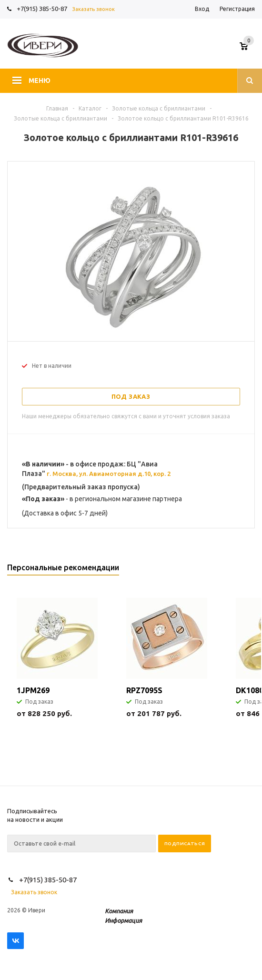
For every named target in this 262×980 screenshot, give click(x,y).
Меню (40, 81)
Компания (119, 911)
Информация (123, 920)
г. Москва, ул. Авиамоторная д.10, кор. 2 (109, 474)
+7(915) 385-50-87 (43, 9)
